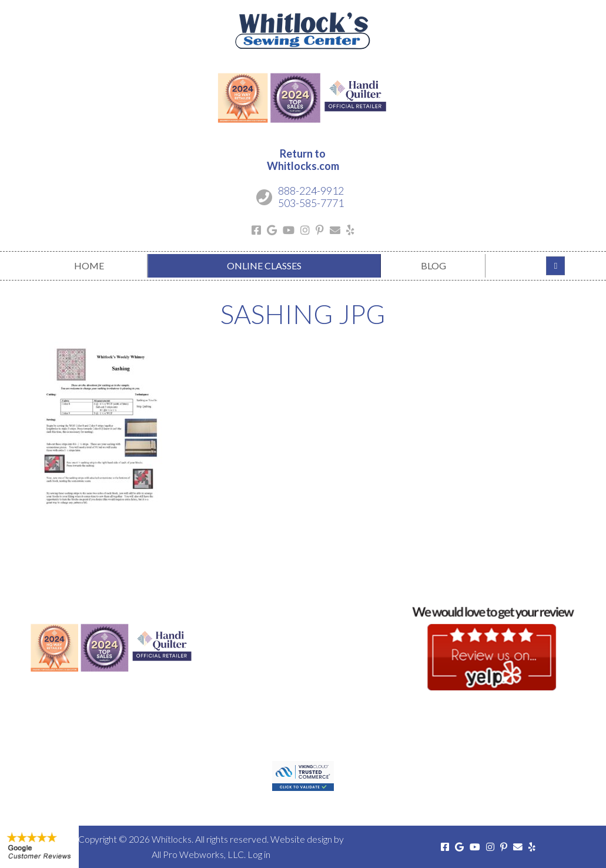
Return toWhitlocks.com (303, 160)
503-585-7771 (311, 203)
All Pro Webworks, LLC (198, 854)
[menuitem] (89, 266)
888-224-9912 (311, 191)
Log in (259, 854)
